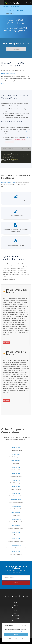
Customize (10, 638)
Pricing (16, 610)
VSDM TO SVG (16, 480)
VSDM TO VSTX (16, 526)
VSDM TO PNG (16, 474)
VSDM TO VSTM (16, 519)
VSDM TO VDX (16, 493)
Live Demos (16, 616)
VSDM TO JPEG (16, 461)
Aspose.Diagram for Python (9, 73)
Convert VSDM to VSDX (8, 183)
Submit (16, 583)
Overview (16, 49)
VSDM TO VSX (16, 532)
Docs (16, 613)
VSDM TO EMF (16, 448)
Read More (6, 343)
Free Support (16, 618)
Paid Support (16, 621)
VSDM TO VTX (16, 539)
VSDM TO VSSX (16, 513)
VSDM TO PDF (16, 467)
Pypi (2, 84)
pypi (27, 137)
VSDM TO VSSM (16, 506)
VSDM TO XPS (16, 552)
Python (28, 132)
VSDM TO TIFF (16, 487)
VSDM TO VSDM (16, 500)
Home (16, 603)
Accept (16, 634)
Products (16, 605)
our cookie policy (20, 631)
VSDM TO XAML (16, 545)
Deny (22, 638)
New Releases (16, 608)
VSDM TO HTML (16, 454)
